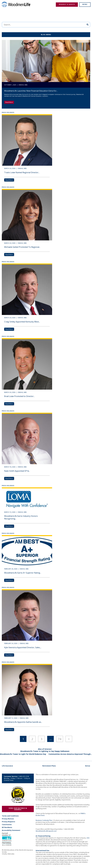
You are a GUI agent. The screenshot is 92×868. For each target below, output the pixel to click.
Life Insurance (7, 766)
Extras (88, 766)
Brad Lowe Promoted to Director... (19, 396)
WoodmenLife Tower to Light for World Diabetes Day (23, 754)
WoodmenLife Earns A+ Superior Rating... (23, 573)
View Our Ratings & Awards (18, 809)
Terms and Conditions (10, 816)
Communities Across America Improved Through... (70, 754)
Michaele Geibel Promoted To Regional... (22, 247)
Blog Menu (46, 35)
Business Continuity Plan (44, 820)
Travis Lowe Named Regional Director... (22, 172)
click (88, 838)
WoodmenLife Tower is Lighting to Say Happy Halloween (45, 751)
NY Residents (7, 827)
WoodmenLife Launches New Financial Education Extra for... (31, 91)
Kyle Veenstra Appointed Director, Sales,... (23, 647)
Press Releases (8, 112)
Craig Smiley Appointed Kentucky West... (22, 322)
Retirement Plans (49, 766)
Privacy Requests (9, 822)
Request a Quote (67, 4)
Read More (9, 102)
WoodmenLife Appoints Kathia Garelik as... (23, 722)
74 (60, 739)
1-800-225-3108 (24, 776)
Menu (85, 4)
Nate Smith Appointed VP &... (17, 471)
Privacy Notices (8, 819)
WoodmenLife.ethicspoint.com (46, 831)
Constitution (7, 825)
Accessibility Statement (11, 830)
